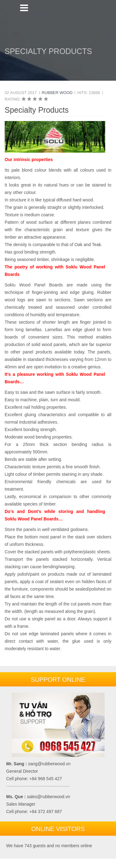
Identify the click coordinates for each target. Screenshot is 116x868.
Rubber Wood (57, 93)
